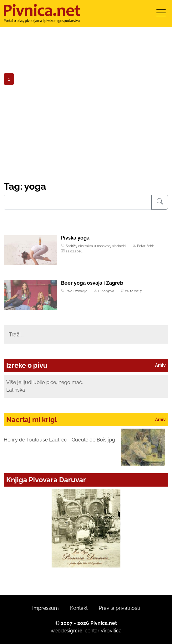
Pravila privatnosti (119, 608)
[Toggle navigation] (161, 15)
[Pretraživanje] (160, 202)
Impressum (46, 608)
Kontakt (79, 608)
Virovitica (111, 631)
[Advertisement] (86, 134)
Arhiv (160, 365)
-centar (89, 631)
